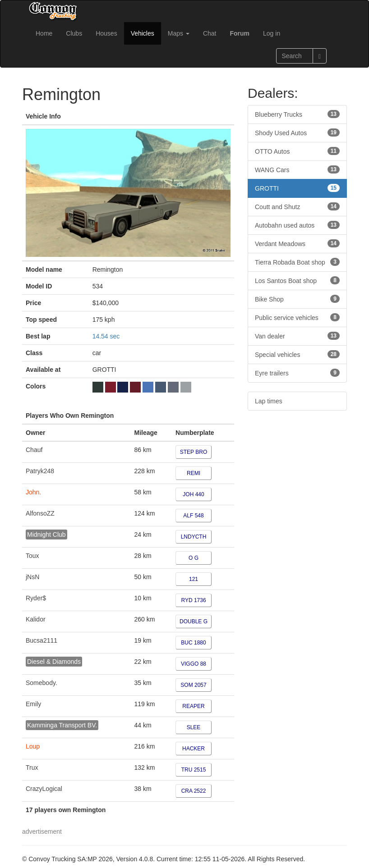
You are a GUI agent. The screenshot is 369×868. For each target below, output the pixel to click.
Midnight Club (46, 535)
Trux (32, 767)
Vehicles (143, 33)
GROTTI (297, 188)
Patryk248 (40, 471)
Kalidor (36, 619)
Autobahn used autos (297, 225)
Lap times (269, 401)
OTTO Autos (297, 151)
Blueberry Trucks (297, 114)
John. (33, 492)
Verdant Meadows (297, 243)
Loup (33, 746)
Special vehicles (297, 354)
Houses (106, 33)
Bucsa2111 (42, 640)
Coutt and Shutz (297, 206)
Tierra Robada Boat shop (297, 262)
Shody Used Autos (297, 132)
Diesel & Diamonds (54, 662)
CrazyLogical (44, 789)
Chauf (34, 450)
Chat (210, 33)
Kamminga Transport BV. (62, 725)
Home (44, 33)
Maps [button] (179, 33)
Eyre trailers (297, 373)
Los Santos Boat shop (297, 280)
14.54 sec (106, 336)
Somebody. (42, 683)
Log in (272, 33)
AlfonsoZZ (40, 513)
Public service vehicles (297, 317)
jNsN (32, 577)
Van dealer (297, 336)
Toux (32, 556)
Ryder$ (36, 598)
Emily (33, 704)
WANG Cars (297, 169)
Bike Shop (297, 299)
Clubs (74, 33)
